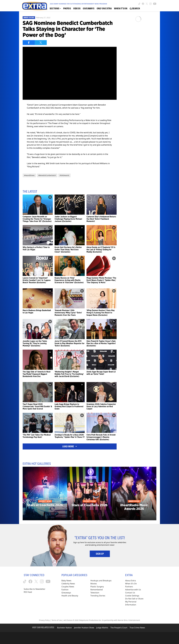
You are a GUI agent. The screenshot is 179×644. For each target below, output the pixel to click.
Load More (70, 446)
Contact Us (130, 593)
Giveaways (66, 593)
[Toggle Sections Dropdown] (55, 9)
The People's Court (119, 628)
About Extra (130, 581)
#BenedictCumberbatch (47, 175)
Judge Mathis (102, 628)
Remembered (97, 590)
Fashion (65, 590)
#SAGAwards (64, 175)
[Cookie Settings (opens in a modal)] (132, 596)
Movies (94, 584)
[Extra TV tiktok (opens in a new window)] (139, 4)
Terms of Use (57, 620)
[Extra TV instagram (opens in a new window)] (150, 4)
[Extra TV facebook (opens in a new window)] (143, 4)
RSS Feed (28, 592)
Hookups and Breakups (101, 581)
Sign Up (100, 554)
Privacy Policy (44, 620)
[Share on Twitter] (41, 43)
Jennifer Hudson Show (84, 628)
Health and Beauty (70, 596)
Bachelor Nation (64, 628)
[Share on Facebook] (29, 43)
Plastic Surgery (97, 587)
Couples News (68, 587)
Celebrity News (68, 584)
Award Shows (29, 18)
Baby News (66, 581)
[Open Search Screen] (135, 9)
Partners (129, 587)
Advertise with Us (133, 590)
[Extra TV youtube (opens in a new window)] (155, 4)
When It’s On (131, 584)
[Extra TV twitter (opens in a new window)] (147, 4)
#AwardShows (29, 175)
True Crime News (137, 628)
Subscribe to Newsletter (35, 589)
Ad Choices (68, 620)
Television (95, 593)
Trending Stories (98, 596)
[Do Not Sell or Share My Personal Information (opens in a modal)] (136, 602)
